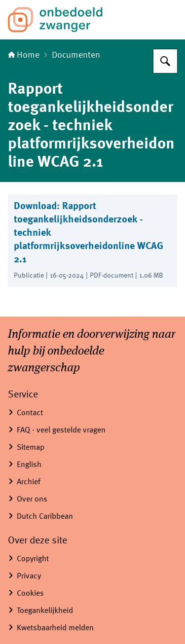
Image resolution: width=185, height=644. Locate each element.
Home (24, 55)
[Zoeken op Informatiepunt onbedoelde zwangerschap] (165, 61)
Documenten (76, 55)
